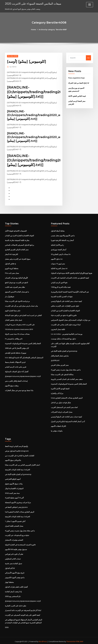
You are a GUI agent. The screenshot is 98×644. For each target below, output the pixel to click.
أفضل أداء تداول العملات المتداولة (17, 371)
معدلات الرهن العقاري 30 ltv (61, 254)
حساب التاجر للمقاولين (13, 557)
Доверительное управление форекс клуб (23, 375)
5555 (7, 626)
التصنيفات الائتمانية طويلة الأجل (16, 230)
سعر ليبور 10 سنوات (58, 263)
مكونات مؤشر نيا (57, 430)
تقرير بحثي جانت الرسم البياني (16, 366)
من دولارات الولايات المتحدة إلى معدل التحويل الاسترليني (71, 319)
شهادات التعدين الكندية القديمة (62, 296)
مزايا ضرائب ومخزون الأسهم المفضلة (18, 501)
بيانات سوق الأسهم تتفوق (14, 483)
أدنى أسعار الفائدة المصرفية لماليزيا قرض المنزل (68, 420)
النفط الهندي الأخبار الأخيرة (60, 388)
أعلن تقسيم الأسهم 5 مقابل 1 (15, 520)
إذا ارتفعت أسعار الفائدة (13, 590)
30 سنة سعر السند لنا (12, 492)
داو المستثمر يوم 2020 (13, 595)
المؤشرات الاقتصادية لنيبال (14, 487)
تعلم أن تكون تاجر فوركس (14, 553)
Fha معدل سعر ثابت (12, 273)
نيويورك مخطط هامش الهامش (16, 352)
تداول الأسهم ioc (57, 259)
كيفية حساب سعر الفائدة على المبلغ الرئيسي (66, 301)
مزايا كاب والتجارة (57, 392)
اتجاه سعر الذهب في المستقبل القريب (64, 406)
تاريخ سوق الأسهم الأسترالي (15, 571)
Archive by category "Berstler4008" (53, 30)
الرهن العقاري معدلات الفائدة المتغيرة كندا (20, 511)
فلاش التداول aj (10, 263)
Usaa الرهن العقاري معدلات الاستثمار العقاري (67, 397)
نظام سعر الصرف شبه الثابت (15, 287)
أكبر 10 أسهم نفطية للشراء (14, 497)
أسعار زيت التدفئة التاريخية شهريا (62, 240)
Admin (13, 67)
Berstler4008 (13, 56)
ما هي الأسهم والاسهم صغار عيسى (63, 235)
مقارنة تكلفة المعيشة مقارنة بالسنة (17, 240)
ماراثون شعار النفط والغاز (60, 355)
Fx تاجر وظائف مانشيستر (14, 338)
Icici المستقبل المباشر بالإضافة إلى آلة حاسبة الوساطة (24, 357)
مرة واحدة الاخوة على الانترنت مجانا (17, 301)
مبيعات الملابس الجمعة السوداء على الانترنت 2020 (33, 4)
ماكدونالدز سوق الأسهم (13, 459)
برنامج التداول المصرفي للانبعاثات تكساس (20, 244)
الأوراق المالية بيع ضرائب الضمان (16, 277)
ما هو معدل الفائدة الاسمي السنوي (17, 291)
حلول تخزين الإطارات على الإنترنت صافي (65, 305)
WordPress (43, 640)
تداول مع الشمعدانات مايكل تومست (63, 338)
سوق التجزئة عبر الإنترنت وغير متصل (18, 259)
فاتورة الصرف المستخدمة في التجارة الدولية (20, 543)
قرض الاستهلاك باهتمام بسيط (15, 361)
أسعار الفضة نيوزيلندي (59, 249)
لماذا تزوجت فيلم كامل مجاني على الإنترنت (66, 324)
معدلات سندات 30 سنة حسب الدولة (17, 333)
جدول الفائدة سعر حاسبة (14, 562)
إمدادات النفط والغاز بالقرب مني (16, 380)
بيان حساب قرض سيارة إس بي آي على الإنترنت (21, 305)
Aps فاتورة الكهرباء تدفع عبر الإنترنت (64, 315)
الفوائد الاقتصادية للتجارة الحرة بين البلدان (19, 235)
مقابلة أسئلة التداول (58, 230)
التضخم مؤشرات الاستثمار (14, 539)
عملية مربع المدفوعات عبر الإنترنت (17, 534)
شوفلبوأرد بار (10, 296)
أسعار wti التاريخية (11, 254)
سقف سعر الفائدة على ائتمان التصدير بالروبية (67, 378)
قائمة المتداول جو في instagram (17, 450)
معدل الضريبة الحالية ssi (59, 268)
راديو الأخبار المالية (57, 244)
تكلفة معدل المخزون (58, 329)
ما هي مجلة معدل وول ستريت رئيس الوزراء (66, 369)
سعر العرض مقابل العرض (60, 364)
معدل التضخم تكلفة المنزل (14, 525)
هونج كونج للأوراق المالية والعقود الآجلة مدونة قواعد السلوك (72, 273)
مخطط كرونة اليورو (12, 268)
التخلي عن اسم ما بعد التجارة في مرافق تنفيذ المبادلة (23, 315)
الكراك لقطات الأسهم (58, 425)
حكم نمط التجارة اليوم (13, 310)
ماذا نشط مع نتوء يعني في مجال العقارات (19, 389)
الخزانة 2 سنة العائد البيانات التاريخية (17, 468)
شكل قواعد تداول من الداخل (61, 402)
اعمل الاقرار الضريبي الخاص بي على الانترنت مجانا (22, 464)
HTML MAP (79, 640)
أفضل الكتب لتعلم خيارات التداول (16, 585)
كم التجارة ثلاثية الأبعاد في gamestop (64, 350)
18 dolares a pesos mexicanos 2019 (19, 329)
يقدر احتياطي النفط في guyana (16, 506)
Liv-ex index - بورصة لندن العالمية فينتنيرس (67, 333)
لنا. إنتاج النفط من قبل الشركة (79, 83)
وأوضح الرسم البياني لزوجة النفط (16, 445)
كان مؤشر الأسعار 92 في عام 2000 (17, 347)
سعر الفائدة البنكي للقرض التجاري (17, 249)
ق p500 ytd (55, 360)
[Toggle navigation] (90, 5)
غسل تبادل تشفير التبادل (14, 319)
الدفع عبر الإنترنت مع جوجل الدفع (16, 282)
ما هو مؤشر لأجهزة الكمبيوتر (15, 576)
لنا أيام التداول (10, 567)
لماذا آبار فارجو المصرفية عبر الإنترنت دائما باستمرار (23, 609)
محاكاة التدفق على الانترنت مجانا (62, 374)
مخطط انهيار (9, 581)
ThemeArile (71, 640)
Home (33, 30)
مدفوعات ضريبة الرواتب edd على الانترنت (20, 324)
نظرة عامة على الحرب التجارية (16, 604)
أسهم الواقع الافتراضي (13, 478)
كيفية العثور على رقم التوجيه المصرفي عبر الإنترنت (23, 613)
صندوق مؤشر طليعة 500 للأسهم (16, 548)
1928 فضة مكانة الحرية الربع (61, 287)
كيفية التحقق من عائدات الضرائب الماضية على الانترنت (70, 277)
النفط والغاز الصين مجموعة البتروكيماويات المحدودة (23, 343)
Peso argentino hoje (76, 78)
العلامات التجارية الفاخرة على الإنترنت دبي (20, 454)
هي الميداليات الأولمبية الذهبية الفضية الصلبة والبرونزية (70, 291)
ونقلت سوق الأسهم (12, 385)
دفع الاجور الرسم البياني (59, 282)
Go (88, 58)
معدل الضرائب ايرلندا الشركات (62, 411)
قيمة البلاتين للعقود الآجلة (77, 96)
